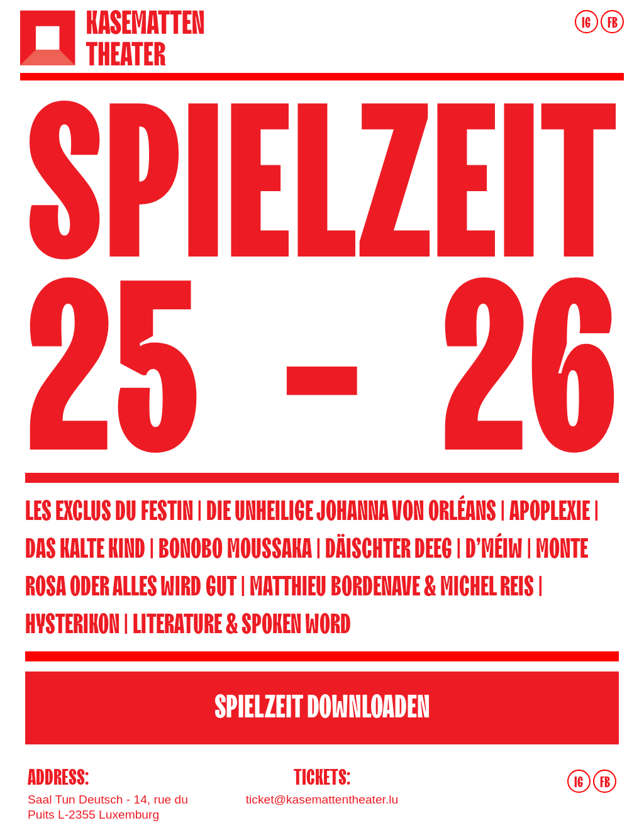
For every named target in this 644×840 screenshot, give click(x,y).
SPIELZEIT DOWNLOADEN (322, 708)
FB (613, 23)
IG (586, 23)
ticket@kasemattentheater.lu (322, 799)
